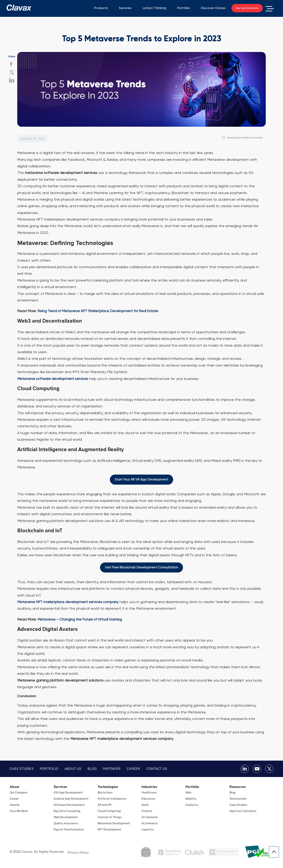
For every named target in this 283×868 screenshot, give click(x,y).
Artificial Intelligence (112, 799)
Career (133, 769)
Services (125, 8)
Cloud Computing (109, 811)
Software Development (69, 805)
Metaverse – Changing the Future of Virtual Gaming (81, 619)
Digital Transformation (69, 830)
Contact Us (157, 769)
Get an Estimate (247, 8)
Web (188, 793)
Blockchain (105, 793)
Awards (15, 805)
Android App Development (71, 799)
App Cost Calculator (243, 811)
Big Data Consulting (67, 811)
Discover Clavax (213, 8)
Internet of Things (110, 817)
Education (148, 799)
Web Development (66, 817)
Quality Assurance (66, 823)
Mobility (191, 799)
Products (101, 8)
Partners (112, 769)
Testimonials (238, 799)
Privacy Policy (78, 853)
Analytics (192, 805)
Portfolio (184, 8)
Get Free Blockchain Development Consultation (142, 567)
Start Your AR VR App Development (142, 479)
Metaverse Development (114, 823)
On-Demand (149, 817)
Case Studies (22, 769)
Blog (92, 769)
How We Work (19, 811)
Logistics (148, 830)
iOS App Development (68, 793)
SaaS (145, 805)
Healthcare (149, 793)
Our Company (19, 793)
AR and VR (104, 805)
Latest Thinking (154, 8)
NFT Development (109, 830)
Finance (147, 811)
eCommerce (150, 823)
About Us (73, 769)
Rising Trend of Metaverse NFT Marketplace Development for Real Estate (100, 311)
